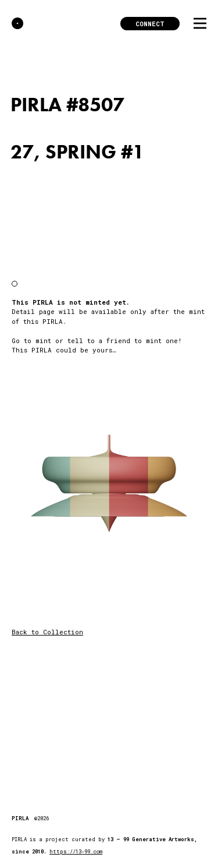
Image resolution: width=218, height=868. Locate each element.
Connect (150, 24)
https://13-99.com (76, 851)
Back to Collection (47, 632)
